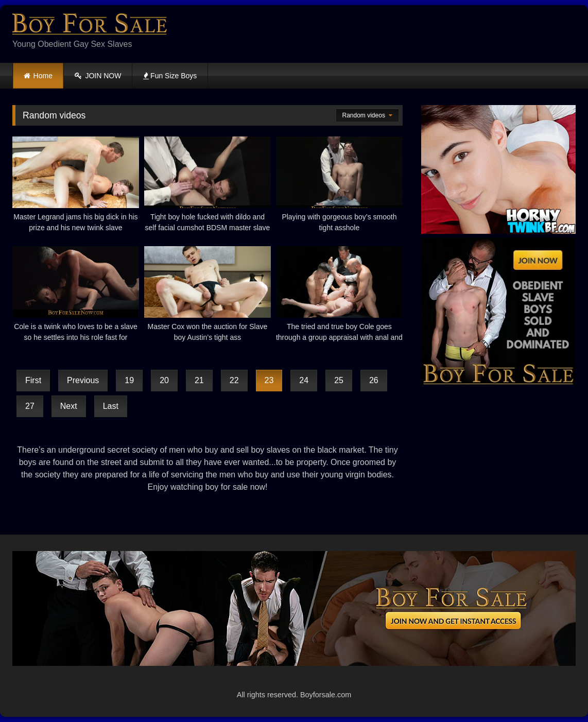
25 (339, 380)
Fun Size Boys (170, 76)
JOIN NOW (98, 76)
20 (164, 380)
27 (30, 406)
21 (199, 380)
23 (269, 380)
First (33, 380)
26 (374, 380)
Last (111, 406)
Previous (83, 380)
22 (234, 380)
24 (304, 380)
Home (43, 76)
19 (129, 380)
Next (69, 406)
